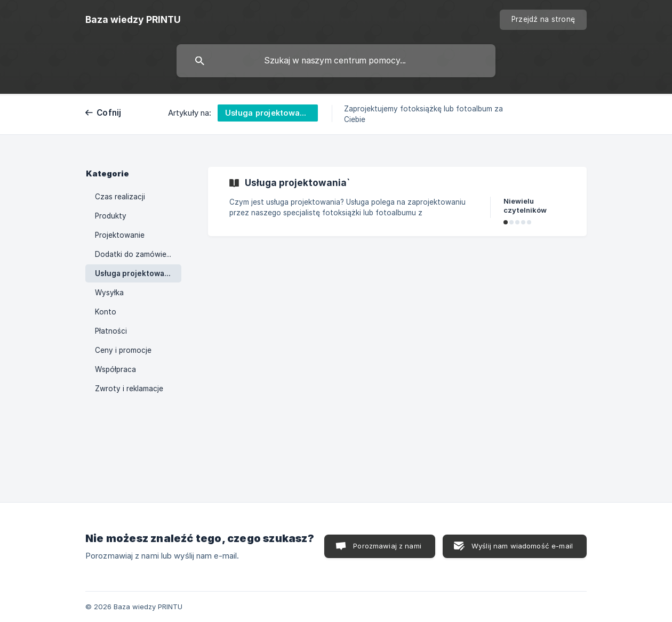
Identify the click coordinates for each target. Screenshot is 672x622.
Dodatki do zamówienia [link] (136, 254)
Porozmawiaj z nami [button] (387, 546)
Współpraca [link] (115, 369)
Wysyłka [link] (109, 293)
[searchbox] (336, 61)
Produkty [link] (111, 216)
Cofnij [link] (109, 113)
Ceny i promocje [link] (123, 350)
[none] (133, 20)
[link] (397, 201)
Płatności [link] (111, 331)
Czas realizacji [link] (120, 197)
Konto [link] (106, 312)
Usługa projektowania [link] (135, 273)
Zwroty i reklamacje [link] (129, 389)
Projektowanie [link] (120, 235)
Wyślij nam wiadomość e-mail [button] (522, 546)
